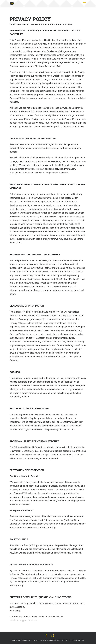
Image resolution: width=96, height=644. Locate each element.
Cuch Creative (63, 640)
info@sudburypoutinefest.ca (23, 620)
